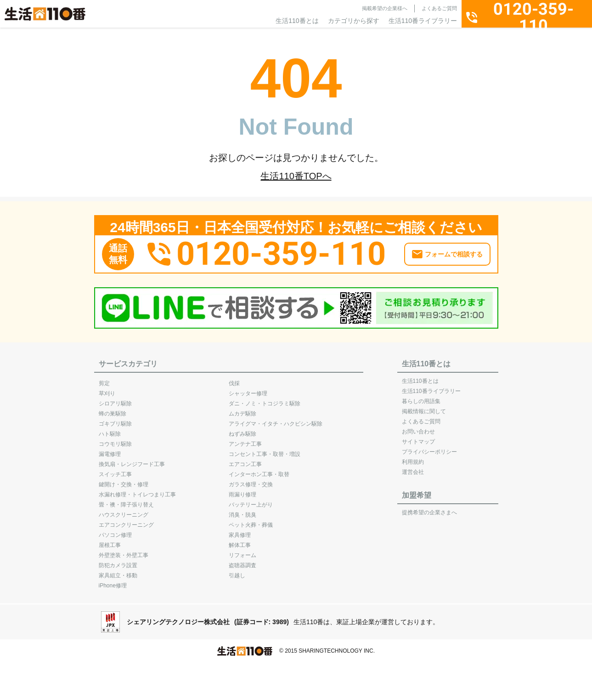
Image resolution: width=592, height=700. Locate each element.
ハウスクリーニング (124, 511)
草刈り (107, 389)
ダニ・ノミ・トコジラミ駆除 (265, 399)
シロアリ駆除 (115, 399)
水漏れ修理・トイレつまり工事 (137, 490)
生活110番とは (297, 21)
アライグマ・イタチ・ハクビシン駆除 (276, 420)
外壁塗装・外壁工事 (124, 551)
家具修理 (240, 531)
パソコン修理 (115, 531)
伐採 (234, 379)
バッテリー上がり (251, 501)
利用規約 (413, 458)
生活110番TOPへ (296, 176)
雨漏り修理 (242, 490)
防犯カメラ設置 (118, 561)
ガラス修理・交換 (251, 480)
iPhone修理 (113, 581)
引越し (237, 571)
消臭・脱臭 (242, 511)
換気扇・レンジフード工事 (132, 460)
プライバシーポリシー (429, 448)
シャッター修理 (248, 389)
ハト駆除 (110, 430)
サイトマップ (418, 438)
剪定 (104, 379)
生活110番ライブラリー (423, 21)
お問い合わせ (418, 427)
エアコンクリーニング (126, 521)
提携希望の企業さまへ (429, 508)
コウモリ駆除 (115, 440)
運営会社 (413, 468)
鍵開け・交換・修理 (124, 480)
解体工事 (240, 541)
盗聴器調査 (242, 561)
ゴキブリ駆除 (115, 420)
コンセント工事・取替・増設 (265, 450)
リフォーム (242, 551)
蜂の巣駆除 (113, 410)
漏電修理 (110, 450)
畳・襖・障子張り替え (126, 501)
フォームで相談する (454, 250)
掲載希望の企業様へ (385, 8)
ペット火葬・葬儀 (251, 521)
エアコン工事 (245, 460)
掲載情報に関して (424, 407)
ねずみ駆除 (242, 430)
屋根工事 (110, 541)
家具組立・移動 (118, 571)
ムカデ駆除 (242, 410)
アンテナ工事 (245, 440)
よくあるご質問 (439, 8)
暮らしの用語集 (421, 397)
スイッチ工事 (115, 470)
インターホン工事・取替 (259, 470)
